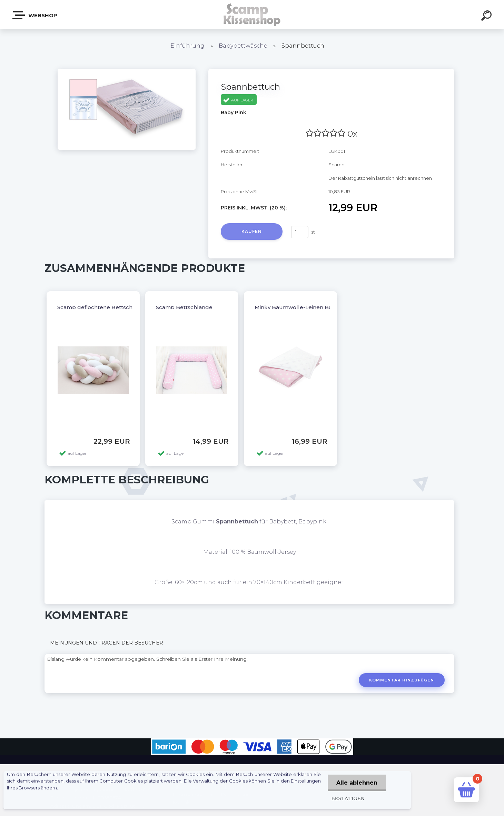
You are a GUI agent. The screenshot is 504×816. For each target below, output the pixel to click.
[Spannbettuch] (127, 71)
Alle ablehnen (357, 783)
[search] (487, 17)
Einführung (187, 46)
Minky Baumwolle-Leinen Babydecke (305, 307)
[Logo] (252, 15)
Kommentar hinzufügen (401, 680)
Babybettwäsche (243, 46)
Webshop (35, 15)
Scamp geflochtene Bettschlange (103, 307)
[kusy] (300, 232)
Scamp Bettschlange (184, 307)
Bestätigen (347, 798)
